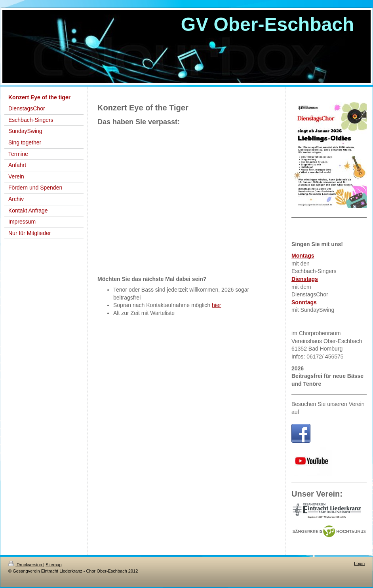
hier (216, 305)
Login (359, 563)
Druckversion (26, 565)
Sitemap (53, 565)
